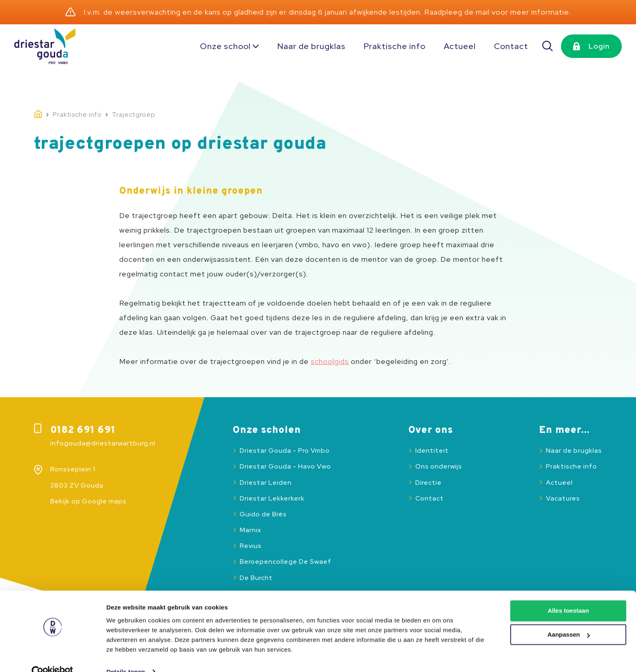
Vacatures (563, 498)
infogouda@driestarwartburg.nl (103, 443)
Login (599, 46)
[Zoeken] (548, 46)
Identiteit (432, 450)
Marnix (250, 530)
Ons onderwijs (439, 466)
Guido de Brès (263, 514)
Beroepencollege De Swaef (286, 562)
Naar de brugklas (312, 46)
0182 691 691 (83, 430)
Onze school (225, 46)
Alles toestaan (568, 595)
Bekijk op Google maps (88, 501)
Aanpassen (569, 619)
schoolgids (330, 361)
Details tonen (126, 656)
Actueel (460, 46)
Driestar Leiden (266, 483)
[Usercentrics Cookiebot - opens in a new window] (53, 656)
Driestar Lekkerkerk (272, 498)
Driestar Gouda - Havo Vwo (285, 466)
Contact (511, 46)
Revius (251, 546)
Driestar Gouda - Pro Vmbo (285, 450)
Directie (429, 483)
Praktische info (395, 46)
